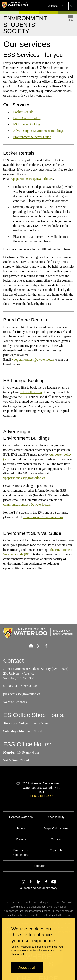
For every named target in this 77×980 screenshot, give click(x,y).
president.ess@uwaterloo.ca (22, 694)
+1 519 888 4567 (41, 796)
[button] (56, 6)
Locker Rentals (23, 112)
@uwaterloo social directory (38, 888)
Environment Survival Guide (32, 137)
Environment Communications (43, 517)
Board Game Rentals (27, 118)
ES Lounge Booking (27, 124)
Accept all (27, 968)
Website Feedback (15, 702)
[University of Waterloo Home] (15, 6)
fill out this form (31, 392)
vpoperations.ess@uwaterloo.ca (32, 179)
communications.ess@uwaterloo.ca (26, 505)
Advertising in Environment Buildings (38, 131)
